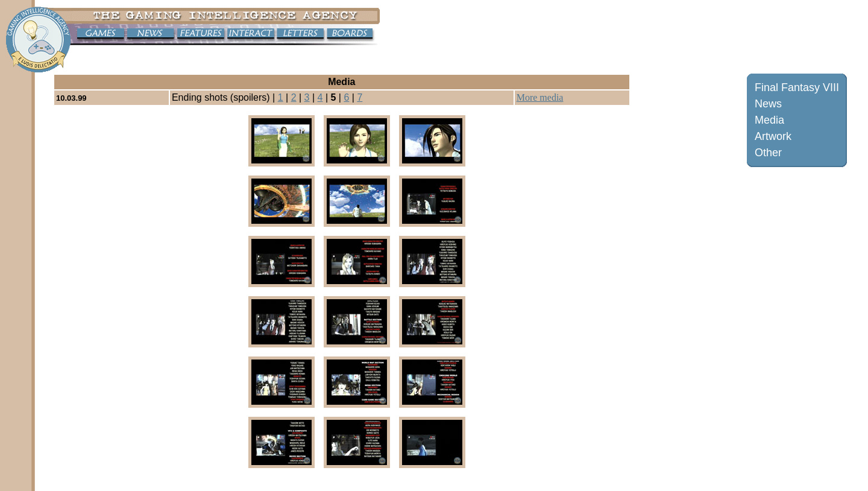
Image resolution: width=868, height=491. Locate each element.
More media (540, 97)
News (768, 104)
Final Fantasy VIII (797, 87)
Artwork (773, 136)
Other (768, 153)
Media (769, 120)
